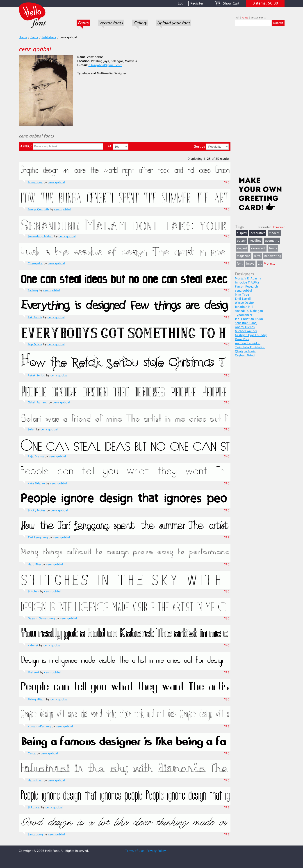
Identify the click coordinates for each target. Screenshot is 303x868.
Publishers (49, 37)
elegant (242, 248)
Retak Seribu (36, 376)
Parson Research (246, 287)
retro (257, 256)
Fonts (83, 23)
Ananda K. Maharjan (249, 311)
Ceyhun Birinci (245, 355)
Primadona (35, 182)
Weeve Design (245, 303)
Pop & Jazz (35, 344)
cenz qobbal (56, 182)
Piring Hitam (36, 699)
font (240, 264)
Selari (32, 430)
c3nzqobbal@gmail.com (105, 65)
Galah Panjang (38, 403)
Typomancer (244, 315)
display (242, 233)
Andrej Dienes (245, 327)
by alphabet (264, 227)
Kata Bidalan (36, 483)
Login (182, 3)
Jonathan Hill (244, 307)
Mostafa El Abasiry (248, 279)
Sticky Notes (37, 510)
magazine (244, 256)
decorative (258, 233)
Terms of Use (134, 851)
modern (274, 233)
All (238, 18)
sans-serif (258, 248)
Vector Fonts (258, 18)
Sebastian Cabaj (246, 323)
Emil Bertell (243, 299)
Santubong (35, 834)
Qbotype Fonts (245, 351)
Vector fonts (111, 23)
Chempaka (35, 263)
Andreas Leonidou (248, 343)
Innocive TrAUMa (247, 283)
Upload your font (173, 23)
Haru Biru (34, 564)
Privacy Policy (156, 851)
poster (241, 241)
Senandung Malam (41, 236)
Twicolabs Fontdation (250, 347)
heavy (250, 264)
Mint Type (242, 295)
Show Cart (231, 3)
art (260, 264)
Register (197, 3)
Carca (32, 753)
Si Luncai (34, 807)
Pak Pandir (35, 317)
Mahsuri (33, 672)
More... (269, 264)
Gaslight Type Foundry (251, 335)
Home (23, 37)
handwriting (273, 256)
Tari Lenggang (38, 537)
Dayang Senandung (41, 618)
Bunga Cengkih (38, 209)
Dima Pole (242, 339)
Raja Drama (36, 456)
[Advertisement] (260, 103)
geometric (272, 241)
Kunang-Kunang (39, 726)
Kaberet (33, 645)
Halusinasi (35, 780)
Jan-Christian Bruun (249, 319)
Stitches (33, 591)
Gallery (140, 23)
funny (273, 248)
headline (255, 241)
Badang (33, 290)
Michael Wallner (246, 331)
